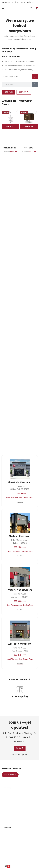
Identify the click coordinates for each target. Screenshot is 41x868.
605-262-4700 (20, 655)
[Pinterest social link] (23, 755)
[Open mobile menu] (3, 8)
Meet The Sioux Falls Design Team (20, 497)
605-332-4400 (20, 493)
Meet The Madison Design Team (20, 551)
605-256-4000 (20, 547)
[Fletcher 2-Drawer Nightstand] (29, 117)
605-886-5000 (20, 601)
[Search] (31, 8)
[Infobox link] (20, 800)
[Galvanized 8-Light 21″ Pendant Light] (10, 117)
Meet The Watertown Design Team (20, 605)
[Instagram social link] (16, 755)
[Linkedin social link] (26, 755)
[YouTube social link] (19, 755)
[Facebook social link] (13, 755)
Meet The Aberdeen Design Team (20, 659)
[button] (10, 127)
